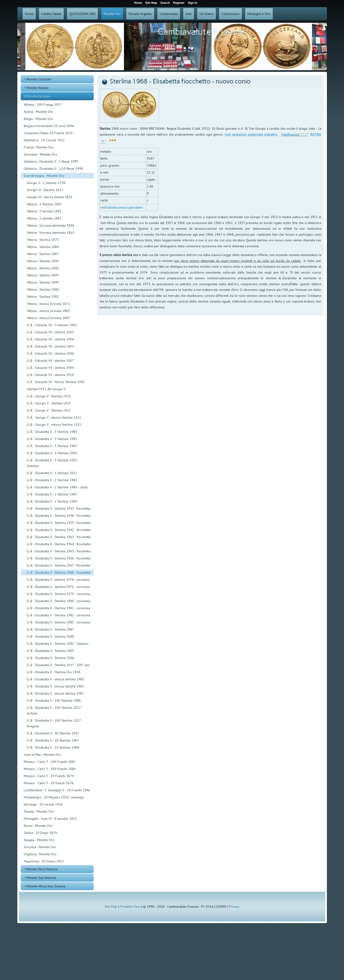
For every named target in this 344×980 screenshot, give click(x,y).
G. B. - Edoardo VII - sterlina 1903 (50, 332)
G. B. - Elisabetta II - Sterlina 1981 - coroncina (58, 608)
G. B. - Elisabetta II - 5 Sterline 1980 (52, 432)
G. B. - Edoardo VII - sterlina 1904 (50, 339)
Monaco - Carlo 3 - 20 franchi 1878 (49, 783)
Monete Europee (38, 96)
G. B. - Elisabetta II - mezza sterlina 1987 (55, 693)
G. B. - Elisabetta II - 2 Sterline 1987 (52, 494)
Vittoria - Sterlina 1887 (43, 254)
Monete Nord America (42, 869)
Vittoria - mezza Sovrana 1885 (48, 311)
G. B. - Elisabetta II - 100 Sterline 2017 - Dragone (55, 723)
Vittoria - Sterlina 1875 (43, 240)
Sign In (193, 3)
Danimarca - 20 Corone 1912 (44, 140)
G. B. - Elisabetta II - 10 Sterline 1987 (53, 740)
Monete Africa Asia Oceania (46, 886)
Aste (189, 14)
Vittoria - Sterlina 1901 (43, 297)
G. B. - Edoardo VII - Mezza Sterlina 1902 (56, 382)
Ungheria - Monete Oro (40, 854)
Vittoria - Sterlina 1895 (43, 261)
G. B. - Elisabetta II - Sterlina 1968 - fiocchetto (59, 572)
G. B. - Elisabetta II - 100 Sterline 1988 (54, 701)
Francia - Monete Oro (39, 147)
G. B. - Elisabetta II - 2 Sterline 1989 (52, 501)
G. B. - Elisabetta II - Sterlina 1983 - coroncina (58, 622)
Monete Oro (112, 14)
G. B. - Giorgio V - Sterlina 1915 (49, 410)
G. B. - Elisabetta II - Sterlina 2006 (50, 658)
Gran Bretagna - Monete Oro (44, 176)
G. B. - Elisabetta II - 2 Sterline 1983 (52, 480)
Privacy (234, 907)
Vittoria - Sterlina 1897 (43, 275)
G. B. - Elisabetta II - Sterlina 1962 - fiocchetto (59, 530)
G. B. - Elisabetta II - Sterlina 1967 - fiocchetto (59, 565)
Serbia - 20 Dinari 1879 (40, 833)
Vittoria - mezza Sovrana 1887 (48, 318)
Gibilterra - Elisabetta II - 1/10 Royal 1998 (53, 169)
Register (179, 3)
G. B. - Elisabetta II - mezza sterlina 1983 (55, 686)
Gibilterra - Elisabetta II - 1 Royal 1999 (51, 161)
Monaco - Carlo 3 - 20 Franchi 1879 (49, 776)
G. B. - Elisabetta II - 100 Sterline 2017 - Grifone (55, 710)
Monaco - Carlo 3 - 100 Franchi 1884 (50, 769)
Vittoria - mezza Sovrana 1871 (48, 304)
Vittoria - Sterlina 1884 (43, 247)
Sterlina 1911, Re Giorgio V (46, 389)
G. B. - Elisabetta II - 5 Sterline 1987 (52, 446)
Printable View (130, 907)
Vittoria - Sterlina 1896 (43, 268)
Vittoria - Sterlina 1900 (43, 289)
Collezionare (230, 14)
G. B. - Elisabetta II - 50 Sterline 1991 (53, 733)
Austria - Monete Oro (38, 112)
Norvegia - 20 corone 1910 (43, 804)
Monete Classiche (39, 79)
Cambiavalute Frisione (201, 32)
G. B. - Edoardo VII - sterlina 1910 (50, 375)
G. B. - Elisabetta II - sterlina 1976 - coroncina (58, 587)
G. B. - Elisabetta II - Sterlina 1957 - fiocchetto (59, 508)
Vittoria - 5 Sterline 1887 (44, 204)
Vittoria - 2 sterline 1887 (44, 218)
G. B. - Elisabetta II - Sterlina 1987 (50, 629)
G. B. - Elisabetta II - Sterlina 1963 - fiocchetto (59, 537)
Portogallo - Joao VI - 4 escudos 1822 (50, 819)
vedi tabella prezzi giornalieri (122, 207)
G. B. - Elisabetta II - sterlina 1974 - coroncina (58, 580)
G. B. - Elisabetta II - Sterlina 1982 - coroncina (58, 615)
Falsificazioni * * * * (295, 134)
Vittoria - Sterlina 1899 (43, 282)
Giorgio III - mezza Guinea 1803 (50, 197)
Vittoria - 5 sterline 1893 (44, 211)
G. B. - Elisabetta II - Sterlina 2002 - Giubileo (58, 644)
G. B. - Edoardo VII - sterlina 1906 (50, 353)
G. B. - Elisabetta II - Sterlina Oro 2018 (54, 672)
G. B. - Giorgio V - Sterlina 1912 (49, 396)
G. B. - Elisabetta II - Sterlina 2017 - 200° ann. (58, 665)
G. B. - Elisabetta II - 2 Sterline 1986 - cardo (57, 487)
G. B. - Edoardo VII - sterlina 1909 (50, 368)
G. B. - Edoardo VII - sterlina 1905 (50, 346)
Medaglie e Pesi (259, 14)
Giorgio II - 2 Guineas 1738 (46, 183)
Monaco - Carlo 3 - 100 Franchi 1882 (50, 762)
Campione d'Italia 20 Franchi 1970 (48, 133)
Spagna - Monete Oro (39, 840)
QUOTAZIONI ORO (82, 14)
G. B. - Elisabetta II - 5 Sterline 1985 (52, 439)
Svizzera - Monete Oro (40, 847)
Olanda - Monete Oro (39, 811)
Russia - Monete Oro (38, 826)
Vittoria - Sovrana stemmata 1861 (51, 233)
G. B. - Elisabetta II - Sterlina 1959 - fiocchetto (59, 523)
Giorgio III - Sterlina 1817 (45, 190)
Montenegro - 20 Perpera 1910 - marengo (54, 797)
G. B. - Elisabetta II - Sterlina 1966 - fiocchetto (59, 558)
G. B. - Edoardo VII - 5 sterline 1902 (52, 325)
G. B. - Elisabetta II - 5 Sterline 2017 (52, 473)
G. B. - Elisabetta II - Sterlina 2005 (50, 651)
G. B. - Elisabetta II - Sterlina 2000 (50, 637)
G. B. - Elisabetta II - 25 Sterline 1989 (53, 747)
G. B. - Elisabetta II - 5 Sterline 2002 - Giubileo (53, 463)
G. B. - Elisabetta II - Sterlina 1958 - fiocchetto (59, 516)
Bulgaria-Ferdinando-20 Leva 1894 (49, 126)
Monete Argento (140, 14)
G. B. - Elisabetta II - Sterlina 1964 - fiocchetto (59, 544)
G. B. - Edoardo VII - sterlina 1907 (50, 361)
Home (29, 14)
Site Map (111, 907)
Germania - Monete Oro (40, 154)
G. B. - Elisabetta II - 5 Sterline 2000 (52, 453)
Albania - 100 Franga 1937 (43, 105)
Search (165, 3)
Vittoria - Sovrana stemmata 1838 (51, 225)
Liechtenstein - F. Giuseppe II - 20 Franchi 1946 (57, 790)
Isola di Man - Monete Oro (42, 755)
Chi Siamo (207, 14)
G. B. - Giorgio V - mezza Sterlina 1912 (54, 417)
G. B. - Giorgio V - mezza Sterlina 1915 (54, 425)
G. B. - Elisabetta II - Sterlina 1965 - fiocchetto (59, 551)
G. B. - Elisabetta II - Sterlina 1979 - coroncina (58, 594)
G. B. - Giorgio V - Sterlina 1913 (49, 403)
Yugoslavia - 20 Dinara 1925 (44, 861)
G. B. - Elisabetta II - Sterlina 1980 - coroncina (58, 601)
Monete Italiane (37, 88)
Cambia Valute (51, 14)
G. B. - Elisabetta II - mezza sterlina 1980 (55, 679)
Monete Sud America (41, 878)
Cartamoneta (169, 14)
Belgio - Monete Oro (38, 119)
